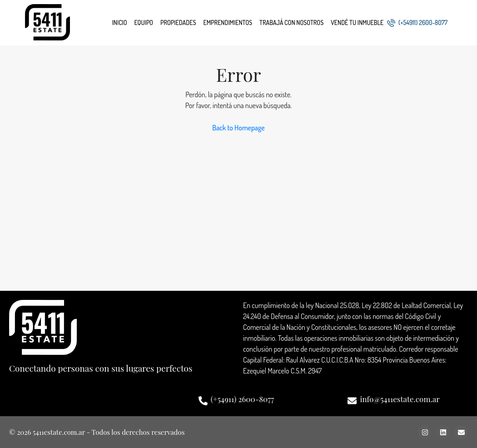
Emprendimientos (228, 22)
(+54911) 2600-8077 (417, 23)
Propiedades (178, 22)
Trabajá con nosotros (291, 22)
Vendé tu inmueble (357, 22)
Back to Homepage (238, 128)
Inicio (120, 22)
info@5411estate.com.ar (400, 399)
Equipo (144, 22)
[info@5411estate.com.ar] (352, 401)
